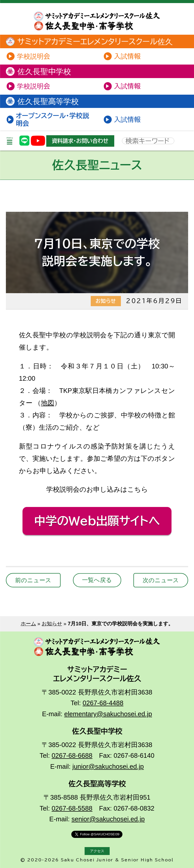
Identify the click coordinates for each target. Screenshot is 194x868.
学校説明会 (33, 56)
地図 (48, 403)
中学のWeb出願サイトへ (97, 521)
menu (10, 141)
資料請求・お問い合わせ (80, 141)
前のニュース (33, 580)
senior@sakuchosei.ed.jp (108, 819)
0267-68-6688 (72, 755)
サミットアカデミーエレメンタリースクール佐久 (90, 42)
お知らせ (52, 624)
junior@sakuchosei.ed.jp (108, 766)
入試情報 (127, 56)
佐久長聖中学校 (39, 71)
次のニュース (161, 580)
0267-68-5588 (72, 808)
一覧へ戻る (97, 580)
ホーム (28, 624)
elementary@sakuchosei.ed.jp (108, 714)
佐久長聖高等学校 (43, 101)
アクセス (97, 851)
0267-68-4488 (103, 703)
